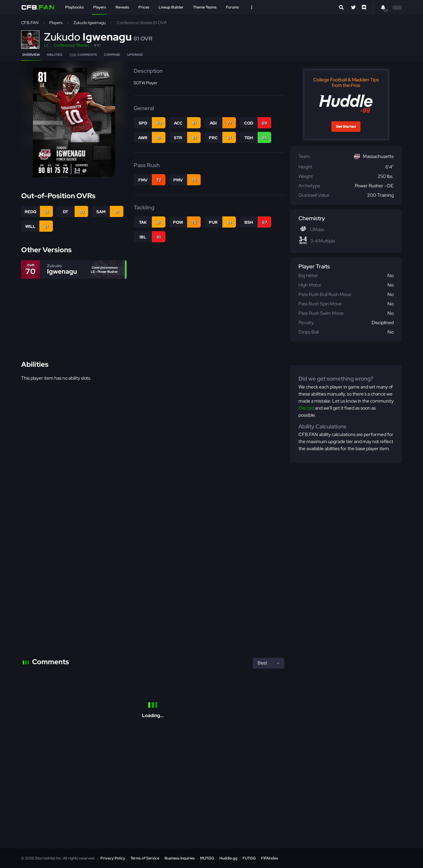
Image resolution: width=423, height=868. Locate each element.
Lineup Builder (171, 7)
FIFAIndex (270, 858)
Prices (144, 7)
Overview (31, 55)
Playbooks (74, 7)
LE (47, 45)
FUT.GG (249, 858)
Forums (232, 7)
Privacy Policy (113, 858)
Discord (306, 408)
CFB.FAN (30, 23)
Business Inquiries (180, 858)
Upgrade (135, 55)
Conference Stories (71, 45)
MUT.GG (207, 858)
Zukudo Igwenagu (90, 23)
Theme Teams (205, 7)
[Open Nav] (252, 7)
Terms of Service (145, 858)
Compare (112, 55)
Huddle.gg (228, 858)
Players (100, 7)
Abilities (54, 55)
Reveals (122, 7)
